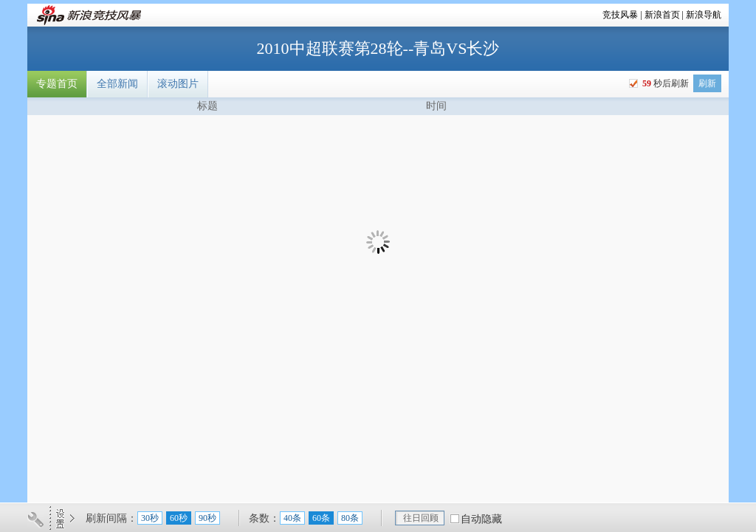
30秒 (150, 518)
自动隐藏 (481, 519)
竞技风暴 (620, 15)
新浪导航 (704, 15)
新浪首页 (662, 15)
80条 (350, 518)
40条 (292, 518)
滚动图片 (178, 84)
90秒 (207, 518)
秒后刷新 (664, 83)
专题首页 (57, 84)
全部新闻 (117, 84)
